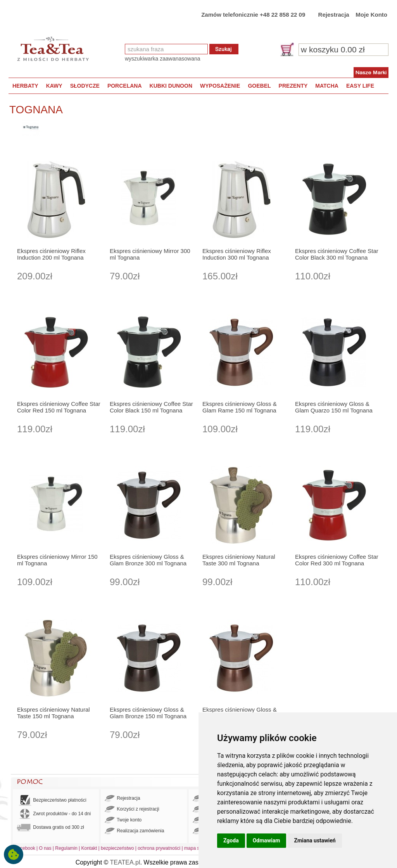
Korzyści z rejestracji (132, 809)
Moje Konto (371, 15)
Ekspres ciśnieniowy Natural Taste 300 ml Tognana (239, 560)
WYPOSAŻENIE (220, 86)
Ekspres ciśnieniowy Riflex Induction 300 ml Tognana (237, 254)
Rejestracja (334, 15)
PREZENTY (293, 86)
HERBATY (25, 86)
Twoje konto (123, 820)
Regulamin (66, 848)
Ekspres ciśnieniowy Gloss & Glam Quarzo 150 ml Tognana (334, 407)
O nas (45, 848)
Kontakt (89, 848)
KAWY (54, 86)
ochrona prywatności (159, 848)
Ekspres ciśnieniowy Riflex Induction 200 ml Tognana (51, 254)
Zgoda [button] (231, 840)
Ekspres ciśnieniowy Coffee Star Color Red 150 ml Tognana (59, 407)
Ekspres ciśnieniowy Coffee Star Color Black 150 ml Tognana (151, 407)
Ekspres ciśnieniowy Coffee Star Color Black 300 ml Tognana (337, 254)
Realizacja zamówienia (134, 831)
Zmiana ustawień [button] (315, 840)
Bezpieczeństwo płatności (52, 800)
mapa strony (197, 848)
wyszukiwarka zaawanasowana (163, 59)
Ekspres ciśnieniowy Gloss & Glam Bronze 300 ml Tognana (148, 560)
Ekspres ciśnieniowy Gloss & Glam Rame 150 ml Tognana (240, 407)
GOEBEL (259, 86)
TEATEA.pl (125, 862)
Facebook (25, 848)
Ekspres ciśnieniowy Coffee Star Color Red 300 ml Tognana (337, 560)
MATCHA (327, 86)
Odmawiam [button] (267, 840)
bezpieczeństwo (117, 848)
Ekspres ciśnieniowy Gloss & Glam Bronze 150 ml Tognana (148, 713)
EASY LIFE (360, 86)
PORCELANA (125, 86)
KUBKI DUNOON (171, 86)
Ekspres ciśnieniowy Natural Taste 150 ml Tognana (54, 713)
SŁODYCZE (85, 86)
